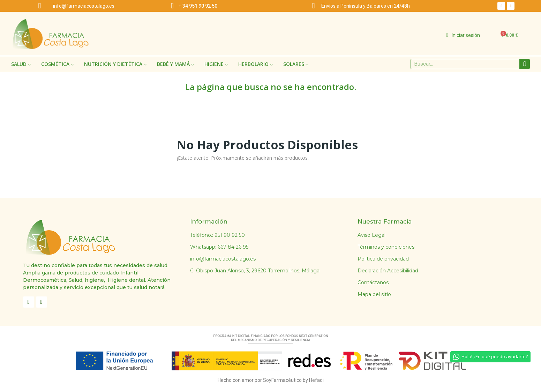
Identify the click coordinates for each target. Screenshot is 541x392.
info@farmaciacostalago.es (223, 259)
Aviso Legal (371, 235)
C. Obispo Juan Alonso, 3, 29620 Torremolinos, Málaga (255, 271)
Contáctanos (373, 282)
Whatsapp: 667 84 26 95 (219, 247)
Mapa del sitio (374, 294)
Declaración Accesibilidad (388, 271)
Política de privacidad (383, 259)
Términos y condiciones (386, 247)
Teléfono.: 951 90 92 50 (217, 235)
